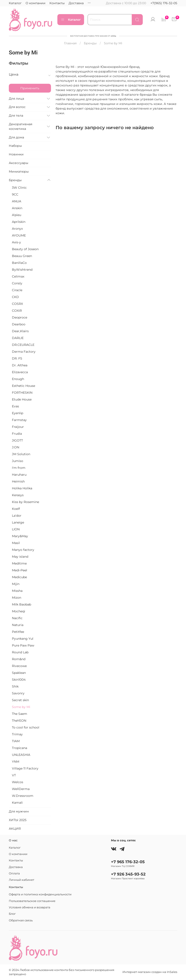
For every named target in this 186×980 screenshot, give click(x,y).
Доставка (76, 3)
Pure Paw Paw (23, 645)
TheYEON (19, 721)
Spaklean (19, 673)
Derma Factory (24, 352)
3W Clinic (19, 188)
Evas (15, 406)
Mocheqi (19, 611)
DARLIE (18, 338)
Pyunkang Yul (23, 639)
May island (20, 557)
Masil (16, 543)
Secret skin (20, 700)
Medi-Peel (20, 570)
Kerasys (18, 495)
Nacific (17, 618)
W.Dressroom (23, 796)
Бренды (90, 43)
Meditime (19, 563)
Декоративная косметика (21, 126)
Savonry (18, 693)
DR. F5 (17, 358)
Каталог (15, 3)
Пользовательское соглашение (32, 901)
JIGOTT (17, 440)
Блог (12, 914)
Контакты (57, 3)
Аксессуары (19, 163)
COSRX (17, 304)
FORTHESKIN (22, 393)
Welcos (18, 782)
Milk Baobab (22, 604)
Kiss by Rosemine (25, 502)
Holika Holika (22, 488)
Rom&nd (19, 659)
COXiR (17, 311)
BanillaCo (19, 263)
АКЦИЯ (15, 829)
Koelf (16, 509)
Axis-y (16, 242)
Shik (15, 686)
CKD (15, 297)
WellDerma (21, 789)
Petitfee (18, 632)
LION (16, 529)
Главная (70, 43)
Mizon (17, 598)
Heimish (18, 481)
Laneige (18, 522)
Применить (30, 88)
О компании (36, 3)
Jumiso (18, 461)
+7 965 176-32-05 (128, 862)
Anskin (17, 208)
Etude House (22, 399)
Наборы (15, 146)
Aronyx (17, 229)
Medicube (19, 577)
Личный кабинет (22, 880)
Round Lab (20, 652)
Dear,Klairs (20, 331)
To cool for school (26, 727)
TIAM (16, 741)
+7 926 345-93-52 (128, 874)
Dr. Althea (20, 365)
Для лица (16, 99)
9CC (15, 194)
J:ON (16, 447)
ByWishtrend (22, 270)
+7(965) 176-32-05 (164, 3)
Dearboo (19, 324)
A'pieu (17, 215)
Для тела (16, 116)
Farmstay (19, 420)
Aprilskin (19, 222)
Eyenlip (18, 413)
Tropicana (20, 748)
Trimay (17, 734)
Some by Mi (21, 707)
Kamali (17, 803)
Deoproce (20, 317)
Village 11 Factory (25, 768)
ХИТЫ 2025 (18, 820)
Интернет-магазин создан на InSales (150, 972)
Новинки (16, 154)
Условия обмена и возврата (30, 907)
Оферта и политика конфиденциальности (40, 894)
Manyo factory (23, 550)
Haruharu (19, 475)
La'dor (17, 516)
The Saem (20, 714)
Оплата (93, 3)
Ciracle (17, 290)
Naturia (18, 625)
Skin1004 (19, 680)
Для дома (16, 137)
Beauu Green (22, 256)
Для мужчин (19, 811)
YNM (16, 762)
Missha (17, 591)
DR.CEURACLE (23, 345)
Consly (17, 283)
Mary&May (20, 536)
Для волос (17, 107)
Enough (18, 379)
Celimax (18, 276)
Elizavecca (20, 372)
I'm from (19, 468)
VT (14, 775)
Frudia (17, 434)
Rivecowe (19, 666)
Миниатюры (19, 171)
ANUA (17, 201)
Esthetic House (23, 386)
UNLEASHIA (21, 755)
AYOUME (19, 235)
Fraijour (18, 427)
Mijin (16, 584)
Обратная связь (21, 920)
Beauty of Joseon (25, 249)
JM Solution (21, 454)
